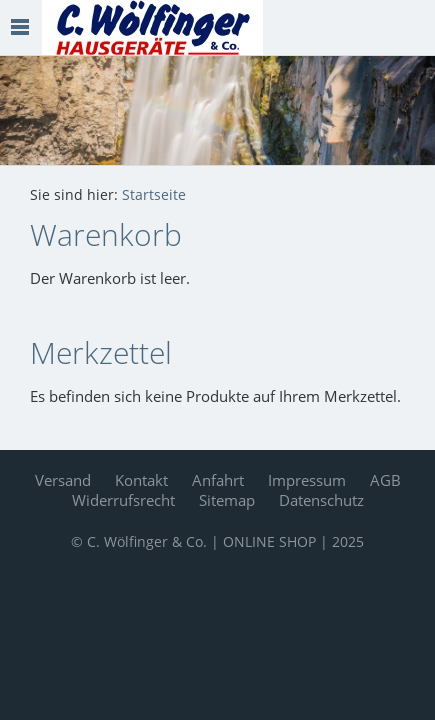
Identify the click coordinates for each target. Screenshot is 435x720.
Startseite (154, 195)
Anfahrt (218, 480)
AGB (385, 480)
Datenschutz (321, 500)
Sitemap (227, 500)
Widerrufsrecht (123, 500)
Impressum (307, 480)
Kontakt (141, 480)
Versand (63, 480)
